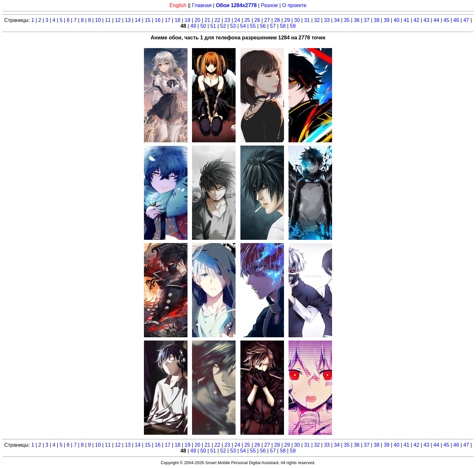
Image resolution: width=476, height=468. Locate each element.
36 (357, 20)
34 (337, 20)
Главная (202, 5)
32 (317, 20)
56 (263, 26)
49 (193, 26)
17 (167, 20)
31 (307, 20)
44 (436, 20)
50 (203, 26)
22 (218, 20)
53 (233, 26)
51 (213, 26)
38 (377, 20)
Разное (269, 5)
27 (267, 20)
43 (426, 20)
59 (293, 26)
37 (367, 20)
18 (177, 20)
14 (138, 20)
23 (227, 20)
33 (327, 20)
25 (247, 20)
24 (237, 20)
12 (118, 20)
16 (158, 20)
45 (446, 20)
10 (98, 20)
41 (407, 20)
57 (273, 26)
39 (387, 20)
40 (397, 20)
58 (283, 26)
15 (148, 20)
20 (197, 20)
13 (128, 20)
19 (187, 20)
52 (223, 26)
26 (257, 20)
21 (208, 20)
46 (456, 20)
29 (287, 20)
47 (466, 20)
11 (108, 20)
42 (416, 20)
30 (297, 20)
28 (277, 20)
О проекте (294, 5)
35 (347, 20)
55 (253, 26)
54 (243, 26)
